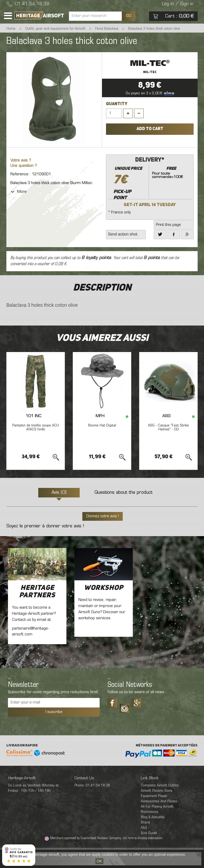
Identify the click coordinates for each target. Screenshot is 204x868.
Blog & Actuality (153, 817)
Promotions (150, 812)
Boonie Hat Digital (102, 426)
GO (129, 16)
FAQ (144, 828)
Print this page (168, 225)
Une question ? (24, 166)
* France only (150, 185)
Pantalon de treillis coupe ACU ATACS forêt (36, 428)
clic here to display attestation (143, 838)
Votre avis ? (21, 161)
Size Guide (149, 833)
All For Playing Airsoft (157, 807)
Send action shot (123, 234)
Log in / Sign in (178, 4)
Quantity (117, 104)
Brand (145, 823)
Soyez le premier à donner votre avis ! (45, 526)
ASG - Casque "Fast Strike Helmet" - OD (168, 428)
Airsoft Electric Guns (157, 791)
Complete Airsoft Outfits (160, 785)
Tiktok (124, 706)
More (18, 192)
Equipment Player (154, 796)
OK (99, 861)
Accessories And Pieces (159, 801)
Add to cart (150, 129)
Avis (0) (59, 493)
